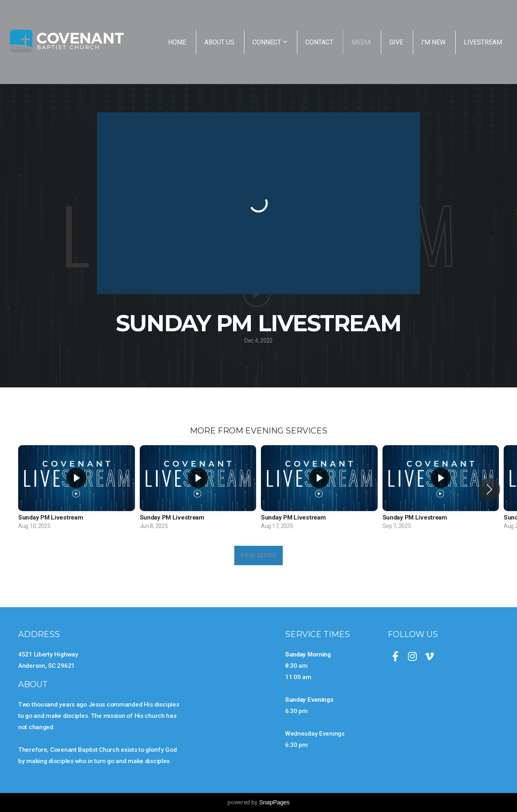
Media (361, 42)
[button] (489, 489)
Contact (319, 42)
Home (177, 42)
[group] (77, 489)
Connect (270, 42)
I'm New (433, 42)
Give (396, 42)
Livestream (483, 42)
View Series (258, 555)
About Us (219, 42)
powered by (258, 802)
